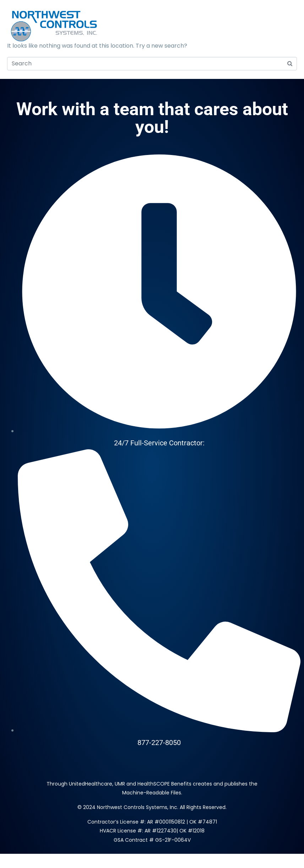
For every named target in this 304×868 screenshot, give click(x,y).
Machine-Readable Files (152, 793)
